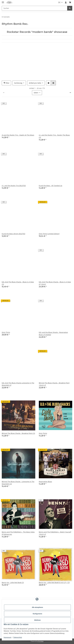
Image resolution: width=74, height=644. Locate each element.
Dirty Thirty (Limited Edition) (49, 234)
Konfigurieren (37, 614)
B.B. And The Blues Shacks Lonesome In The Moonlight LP (18, 384)
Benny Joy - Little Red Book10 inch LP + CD (54, 583)
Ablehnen (37, 620)
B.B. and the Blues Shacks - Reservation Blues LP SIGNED (53, 334)
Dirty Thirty (6, 332)
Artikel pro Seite (35, 83)
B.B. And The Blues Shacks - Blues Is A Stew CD (18, 283)
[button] (66, 2)
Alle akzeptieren (37, 607)
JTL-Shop (41, 641)
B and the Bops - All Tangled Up (51, 186)
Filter (6, 83)
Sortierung (18, 83)
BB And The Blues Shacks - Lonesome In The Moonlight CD (18, 483)
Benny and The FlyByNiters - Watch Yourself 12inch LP (55, 533)
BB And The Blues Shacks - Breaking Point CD (18, 433)
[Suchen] (35, 8)
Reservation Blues (45, 482)
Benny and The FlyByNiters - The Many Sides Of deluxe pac (18, 533)
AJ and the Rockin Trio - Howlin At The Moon (18, 135)
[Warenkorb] (70, 2)
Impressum (7, 637)
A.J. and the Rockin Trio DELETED (14, 186)
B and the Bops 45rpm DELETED (13, 234)
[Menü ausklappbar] (3, 1)
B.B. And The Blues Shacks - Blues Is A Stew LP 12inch (55, 283)
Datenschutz (18, 637)
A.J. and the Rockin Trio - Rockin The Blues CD (54, 136)
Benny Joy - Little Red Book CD (13, 583)
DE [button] (59, 2)
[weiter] (70, 93)
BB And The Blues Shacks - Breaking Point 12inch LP (54, 384)
